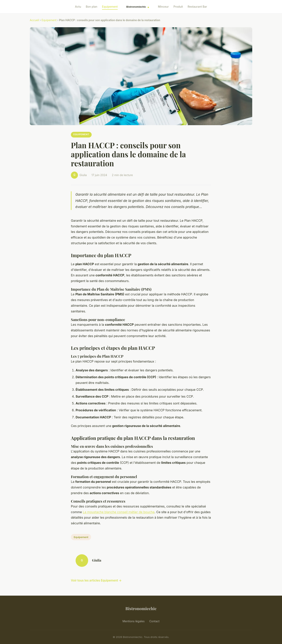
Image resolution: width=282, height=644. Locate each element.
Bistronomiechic (141, 608)
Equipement (110, 7)
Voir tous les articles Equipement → (96, 580)
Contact (154, 621)
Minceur (163, 7)
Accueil (34, 20)
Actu (78, 7)
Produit (178, 7)
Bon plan (92, 7)
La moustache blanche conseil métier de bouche (119, 512)
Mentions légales (134, 621)
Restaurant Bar (197, 7)
